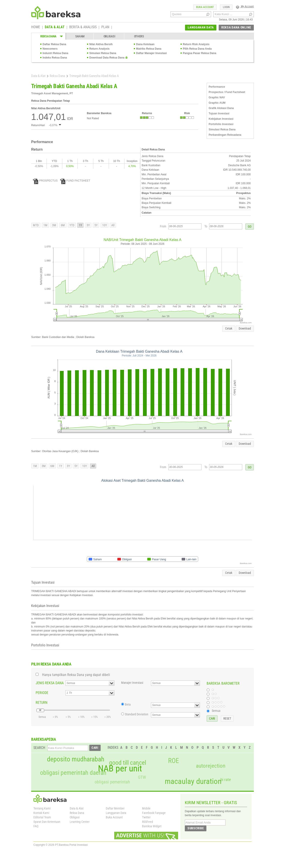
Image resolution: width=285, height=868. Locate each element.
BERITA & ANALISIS (83, 27)
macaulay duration (193, 781)
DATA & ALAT (55, 27)
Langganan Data (116, 813)
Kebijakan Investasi (221, 119)
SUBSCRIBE (196, 828)
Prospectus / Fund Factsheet (227, 92)
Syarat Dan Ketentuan (47, 822)
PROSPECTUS (45, 181)
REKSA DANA (48, 36)
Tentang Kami (42, 808)
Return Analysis (99, 49)
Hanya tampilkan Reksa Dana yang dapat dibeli (76, 675)
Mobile (146, 808)
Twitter (146, 817)
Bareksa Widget (152, 826)
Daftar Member (115, 808)
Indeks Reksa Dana (55, 58)
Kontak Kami (41, 813)
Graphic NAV (217, 97)
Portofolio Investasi (221, 124)
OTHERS (139, 36)
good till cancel (128, 763)
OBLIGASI (109, 36)
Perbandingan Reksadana (225, 135)
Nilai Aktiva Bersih (101, 44)
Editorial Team (42, 817)
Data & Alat (38, 76)
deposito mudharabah (76, 759)
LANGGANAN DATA (201, 27)
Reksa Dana (57, 76)
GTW (142, 777)
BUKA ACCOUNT (205, 7)
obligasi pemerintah (112, 782)
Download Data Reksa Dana (107, 58)
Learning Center (80, 822)
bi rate (226, 780)
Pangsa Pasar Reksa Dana (199, 53)
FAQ (36, 826)
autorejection (211, 766)
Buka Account (114, 817)
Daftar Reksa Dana (54, 44)
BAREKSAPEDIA (44, 739)
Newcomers (50, 49)
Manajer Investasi (132, 683)
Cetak (229, 328)
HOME (36, 27)
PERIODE (42, 693)
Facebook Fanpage (154, 813)
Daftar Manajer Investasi (151, 53)
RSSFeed (148, 822)
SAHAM (80, 36)
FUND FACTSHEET (75, 181)
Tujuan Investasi (219, 113)
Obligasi (75, 817)
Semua (216, 711)
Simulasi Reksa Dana (103, 53)
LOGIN (226, 7)
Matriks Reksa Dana (149, 49)
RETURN (42, 703)
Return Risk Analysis (196, 44)
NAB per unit (120, 769)
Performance (217, 87)
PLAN (105, 27)
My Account (245, 6)
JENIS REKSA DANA (50, 683)
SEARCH (39, 748)
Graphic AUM (217, 103)
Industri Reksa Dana (55, 53)
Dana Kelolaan (145, 44)
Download (245, 328)
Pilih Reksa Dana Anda (197, 49)
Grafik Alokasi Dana (221, 108)
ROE (174, 761)
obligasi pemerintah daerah (73, 773)
